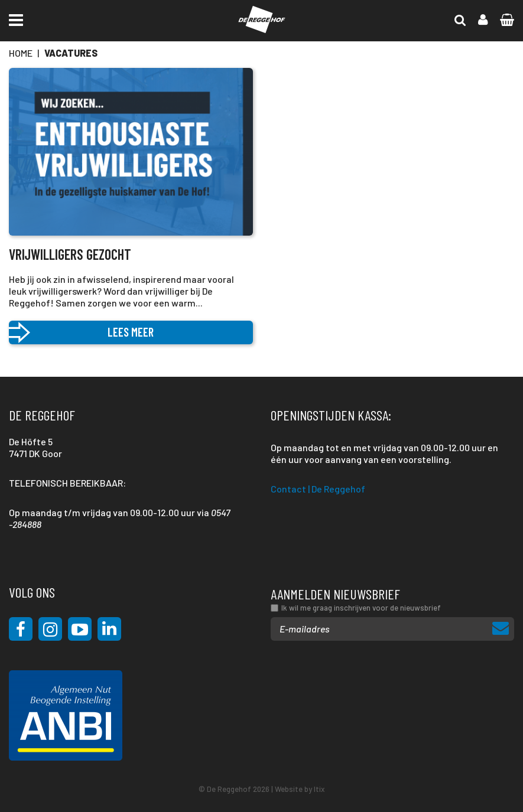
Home (21, 53)
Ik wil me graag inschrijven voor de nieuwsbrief (361, 608)
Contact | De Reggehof (318, 489)
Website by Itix (300, 789)
